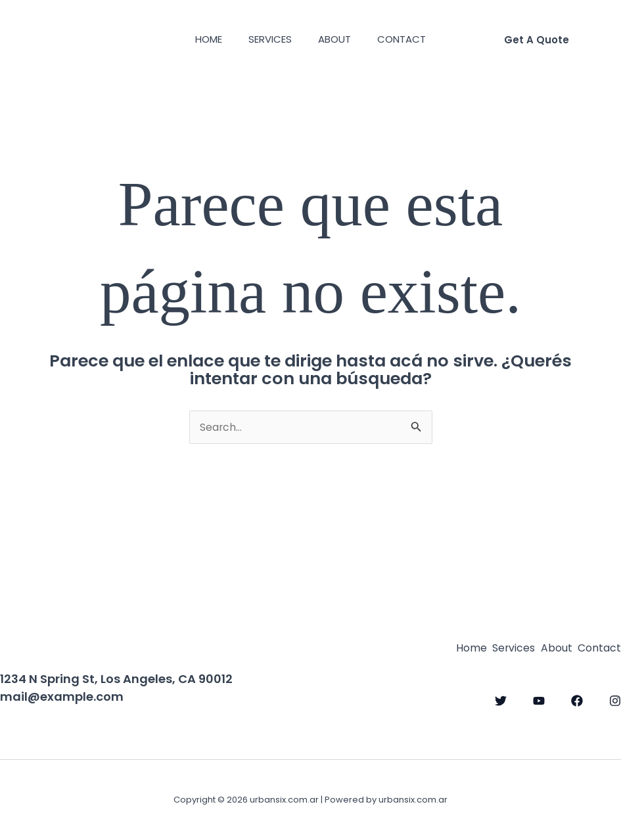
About (338, 39)
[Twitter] (501, 698)
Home (199, 39)
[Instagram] (615, 698)
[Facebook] (577, 698)
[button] (537, 40)
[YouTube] (539, 698)
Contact (411, 39)
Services (267, 39)
